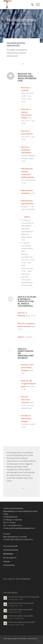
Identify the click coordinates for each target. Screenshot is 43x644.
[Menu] (37, 5)
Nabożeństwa (8, 554)
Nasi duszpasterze (10, 558)
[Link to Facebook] (38, 641)
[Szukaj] (31, 5)
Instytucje (7, 561)
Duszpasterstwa (9, 565)
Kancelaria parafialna (11, 550)
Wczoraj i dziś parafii (10, 546)
